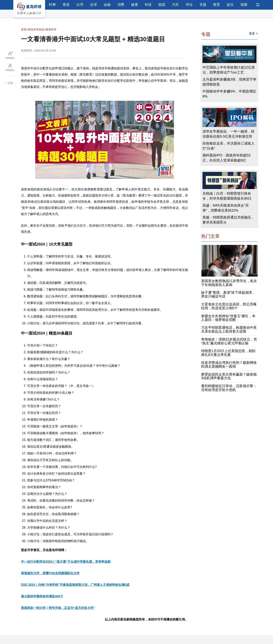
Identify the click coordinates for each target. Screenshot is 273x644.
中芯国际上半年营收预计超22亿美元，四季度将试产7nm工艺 (229, 70)
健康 (134, 5)
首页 (24, 29)
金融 (107, 5)
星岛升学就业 (36, 29)
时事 (52, 5)
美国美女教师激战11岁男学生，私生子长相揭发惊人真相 (229, 283)
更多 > (253, 33)
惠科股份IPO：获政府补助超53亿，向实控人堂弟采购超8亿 (226, 158)
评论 (189, 5)
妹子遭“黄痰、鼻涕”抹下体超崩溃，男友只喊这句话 (228, 294)
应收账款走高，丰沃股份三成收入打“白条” (228, 146)
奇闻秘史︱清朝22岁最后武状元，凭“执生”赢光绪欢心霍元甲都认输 (229, 341)
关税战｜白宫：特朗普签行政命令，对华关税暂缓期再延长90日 (227, 196)
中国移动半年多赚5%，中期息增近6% (229, 94)
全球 (93, 5)
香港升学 (51, 29)
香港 (66, 5)
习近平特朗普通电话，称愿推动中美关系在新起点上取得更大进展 (229, 330)
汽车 (176, 5)
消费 (121, 5)
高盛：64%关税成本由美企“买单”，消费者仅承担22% (226, 208)
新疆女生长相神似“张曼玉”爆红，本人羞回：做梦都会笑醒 (228, 318)
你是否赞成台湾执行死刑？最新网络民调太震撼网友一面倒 (229, 365)
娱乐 (230, 5)
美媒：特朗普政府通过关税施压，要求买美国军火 (228, 220)
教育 (217, 5)
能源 (162, 5)
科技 (148, 5)
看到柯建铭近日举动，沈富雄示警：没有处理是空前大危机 (229, 388)
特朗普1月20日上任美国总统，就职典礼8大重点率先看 (228, 353)
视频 (244, 5)
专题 (203, 5)
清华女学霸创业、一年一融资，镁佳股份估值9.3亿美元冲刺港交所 (228, 134)
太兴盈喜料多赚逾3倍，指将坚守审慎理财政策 (229, 82)
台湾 (80, 5)
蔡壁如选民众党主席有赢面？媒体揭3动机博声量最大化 (229, 376)
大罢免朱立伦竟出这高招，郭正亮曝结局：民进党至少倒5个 (229, 306)
